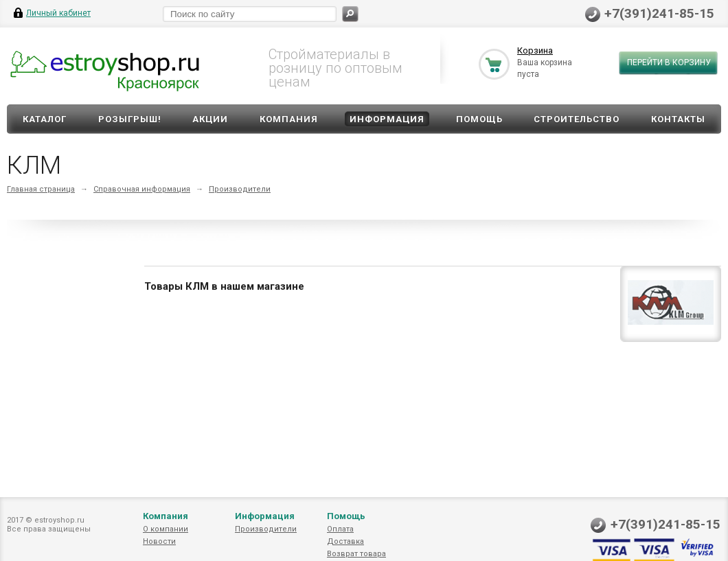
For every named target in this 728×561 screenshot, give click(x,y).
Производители (240, 189)
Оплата (340, 529)
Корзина (535, 50)
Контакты (678, 119)
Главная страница (41, 189)
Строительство (577, 119)
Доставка (345, 541)
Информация (387, 119)
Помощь (479, 119)
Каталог (45, 119)
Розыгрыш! (130, 119)
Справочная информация (142, 189)
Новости (159, 541)
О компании (166, 529)
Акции (210, 119)
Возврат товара (356, 554)
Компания (289, 119)
